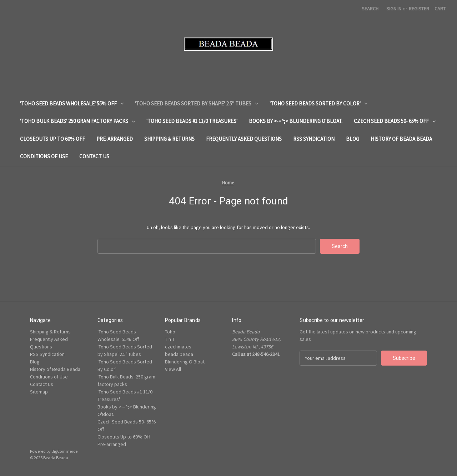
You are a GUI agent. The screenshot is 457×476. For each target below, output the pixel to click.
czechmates (178, 347)
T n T (170, 339)
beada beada (179, 354)
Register (419, 9)
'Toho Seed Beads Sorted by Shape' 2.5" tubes (197, 103)
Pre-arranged (115, 139)
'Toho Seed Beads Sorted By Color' (318, 103)
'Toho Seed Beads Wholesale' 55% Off (72, 103)
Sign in (394, 9)
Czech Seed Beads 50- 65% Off (395, 121)
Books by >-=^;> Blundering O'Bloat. (296, 121)
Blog (353, 139)
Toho (170, 332)
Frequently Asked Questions (244, 139)
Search (370, 9)
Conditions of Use (44, 156)
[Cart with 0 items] (440, 9)
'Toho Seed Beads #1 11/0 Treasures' (192, 121)
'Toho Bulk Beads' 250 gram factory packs (77, 121)
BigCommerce (64, 451)
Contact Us (94, 156)
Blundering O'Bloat (185, 362)
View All (173, 369)
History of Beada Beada (401, 139)
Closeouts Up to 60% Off (52, 139)
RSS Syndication (314, 139)
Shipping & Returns (169, 139)
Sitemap (39, 392)
